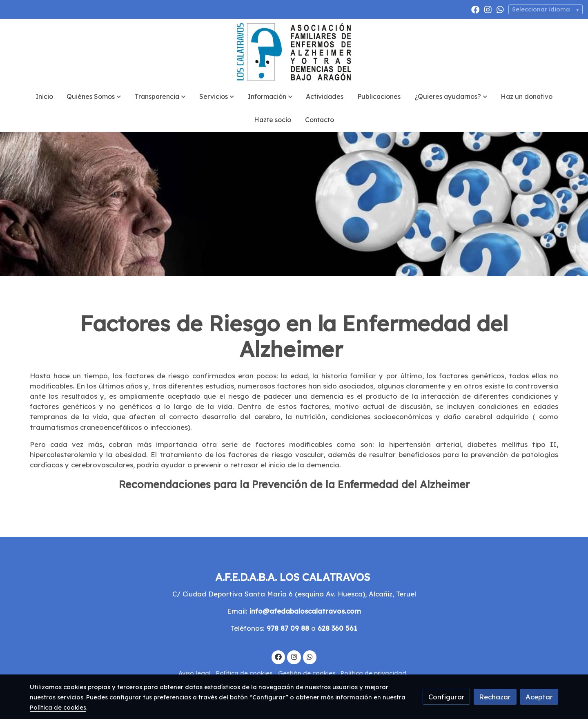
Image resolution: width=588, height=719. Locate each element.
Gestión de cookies (307, 673)
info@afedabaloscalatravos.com (305, 611)
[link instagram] (488, 9)
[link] (294, 52)
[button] (94, 97)
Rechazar (495, 697)
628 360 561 (337, 628)
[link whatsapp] (500, 9)
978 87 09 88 (288, 628)
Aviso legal (195, 673)
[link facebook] (475, 9)
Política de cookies (244, 673)
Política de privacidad (373, 673)
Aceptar (539, 697)
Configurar (447, 697)
